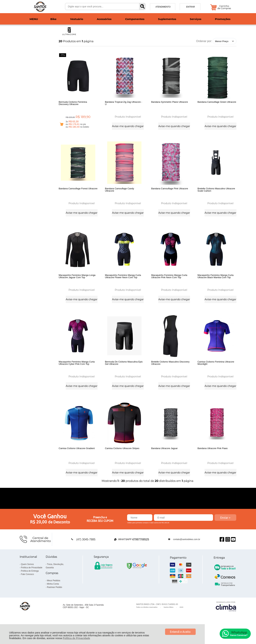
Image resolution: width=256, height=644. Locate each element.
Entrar (191, 7)
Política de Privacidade (77, 638)
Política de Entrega (30, 586)
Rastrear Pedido (55, 602)
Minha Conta (53, 599)
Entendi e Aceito (180, 632)
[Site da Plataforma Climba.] (226, 621)
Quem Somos (27, 579)
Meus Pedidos (54, 596)
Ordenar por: (204, 41)
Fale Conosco (27, 589)
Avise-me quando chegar (128, 126)
